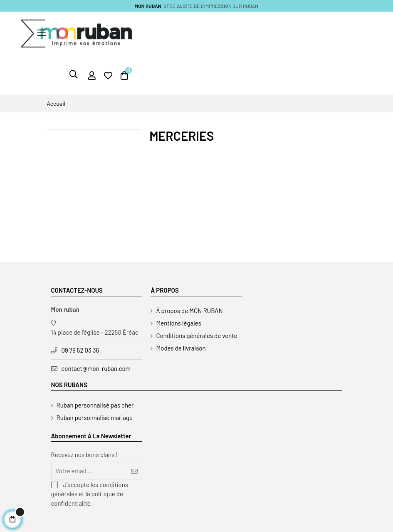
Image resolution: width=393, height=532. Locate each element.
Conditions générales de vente (196, 336)
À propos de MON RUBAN (189, 311)
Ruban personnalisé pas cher (95, 405)
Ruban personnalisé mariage (95, 418)
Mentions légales (178, 323)
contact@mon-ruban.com (96, 368)
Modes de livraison (181, 348)
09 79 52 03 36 (80, 350)
